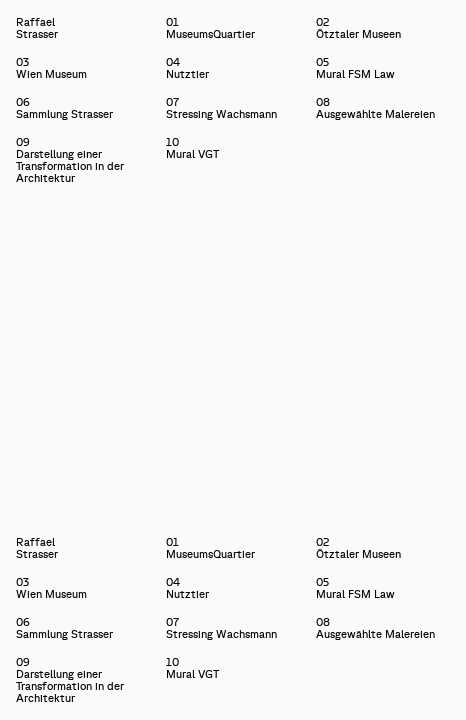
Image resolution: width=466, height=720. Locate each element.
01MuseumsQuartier (210, 28)
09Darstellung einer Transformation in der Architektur (70, 160)
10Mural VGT (192, 148)
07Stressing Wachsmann (221, 108)
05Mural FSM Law (355, 68)
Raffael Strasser (16, 28)
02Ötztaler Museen (358, 28)
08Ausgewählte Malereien (375, 108)
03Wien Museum (51, 68)
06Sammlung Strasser (64, 108)
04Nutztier (187, 68)
